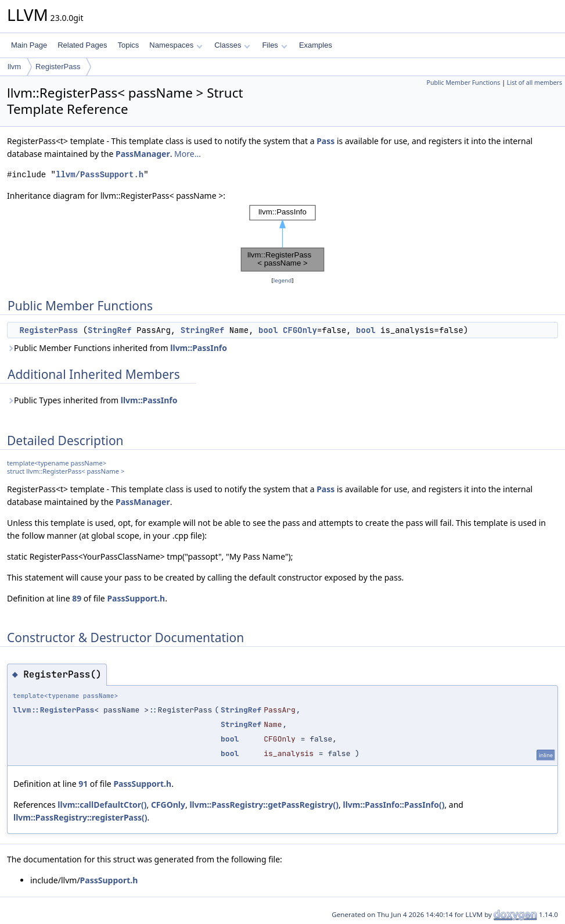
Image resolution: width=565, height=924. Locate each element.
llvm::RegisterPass (53, 710)
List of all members (535, 83)
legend (283, 280)
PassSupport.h (136, 598)
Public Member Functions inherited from (117, 348)
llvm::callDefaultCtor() (102, 805)
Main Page (29, 45)
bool (268, 330)
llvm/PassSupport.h (100, 175)
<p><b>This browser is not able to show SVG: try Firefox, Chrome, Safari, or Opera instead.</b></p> (283, 238)
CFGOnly (300, 330)
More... (188, 154)
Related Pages (82, 45)
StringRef (110, 330)
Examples (316, 45)
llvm (14, 67)
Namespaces (176, 45)
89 (77, 598)
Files (274, 45)
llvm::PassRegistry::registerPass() (80, 817)
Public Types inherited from (92, 400)
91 (83, 784)
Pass (325, 141)
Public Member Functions (463, 83)
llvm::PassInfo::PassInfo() (393, 805)
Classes (232, 45)
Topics (128, 45)
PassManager (143, 154)
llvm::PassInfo (199, 348)
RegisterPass (58, 67)
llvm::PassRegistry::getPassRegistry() (264, 805)
